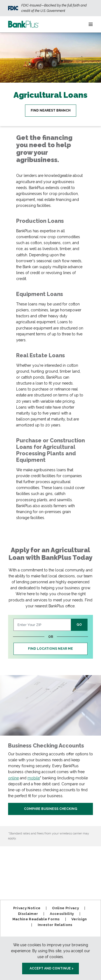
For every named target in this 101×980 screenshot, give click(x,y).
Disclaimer (28, 914)
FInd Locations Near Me (50, 649)
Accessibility (62, 914)
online (13, 778)
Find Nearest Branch (51, 110)
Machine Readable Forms (36, 919)
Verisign (79, 919)
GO (79, 625)
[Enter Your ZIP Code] (42, 625)
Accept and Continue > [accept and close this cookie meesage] (52, 968)
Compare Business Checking (51, 809)
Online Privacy (65, 908)
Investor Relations (55, 925)
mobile (34, 778)
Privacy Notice (27, 908)
